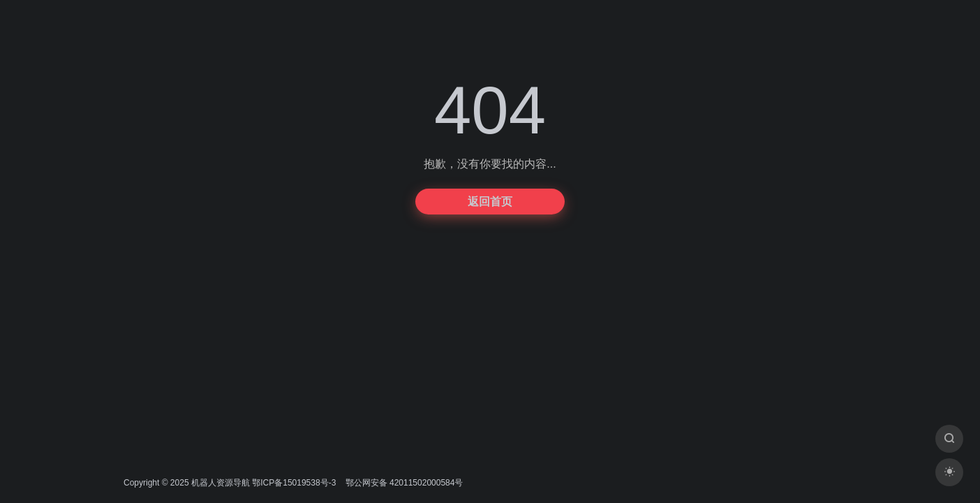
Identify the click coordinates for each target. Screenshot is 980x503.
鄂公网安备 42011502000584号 (403, 483)
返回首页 (490, 202)
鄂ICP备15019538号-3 (294, 483)
